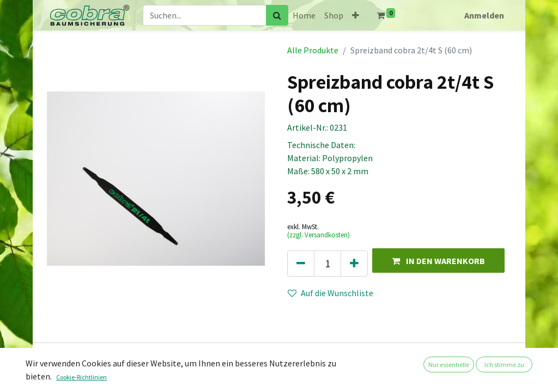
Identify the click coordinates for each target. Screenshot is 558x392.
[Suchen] (277, 15)
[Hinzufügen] (354, 264)
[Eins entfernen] (301, 264)
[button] (356, 15)
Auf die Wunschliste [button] (330, 293)
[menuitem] (304, 15)
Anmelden (484, 15)
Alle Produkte (313, 50)
